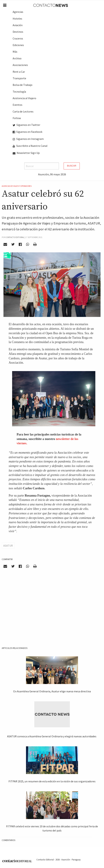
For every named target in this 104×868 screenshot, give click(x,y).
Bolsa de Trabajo (23, 85)
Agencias (18, 12)
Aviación (18, 25)
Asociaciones (20, 65)
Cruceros (18, 38)
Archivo (17, 58)
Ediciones (18, 45)
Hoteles (17, 19)
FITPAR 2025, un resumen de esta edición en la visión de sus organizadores (52, 781)
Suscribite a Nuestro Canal (30, 146)
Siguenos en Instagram (28, 139)
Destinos (18, 32)
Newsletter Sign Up (26, 153)
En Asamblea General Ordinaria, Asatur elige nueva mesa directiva (52, 691)
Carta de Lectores (23, 111)
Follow (17, 118)
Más (15, 52)
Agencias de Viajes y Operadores (17, 186)
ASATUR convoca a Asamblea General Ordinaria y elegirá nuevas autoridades (52, 736)
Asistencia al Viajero (24, 98)
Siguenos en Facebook (27, 132)
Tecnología (19, 92)
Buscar (72, 166)
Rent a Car (19, 72)
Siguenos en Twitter (26, 125)
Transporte (19, 78)
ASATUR (8, 546)
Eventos (18, 105)
